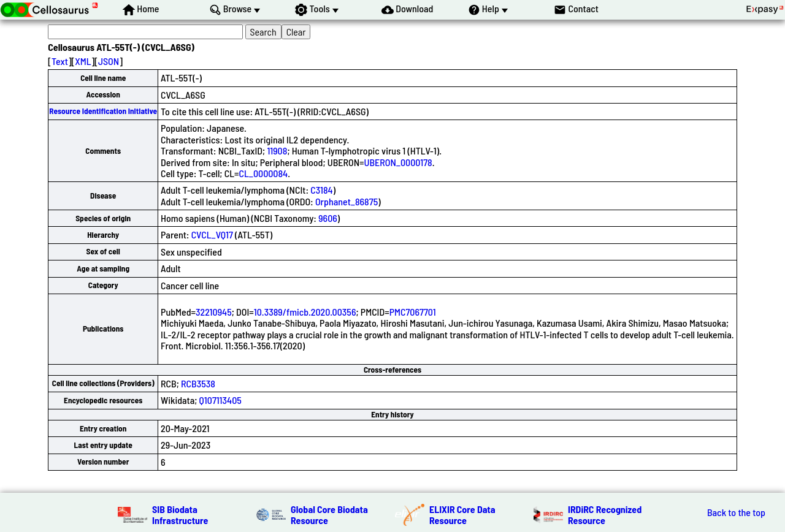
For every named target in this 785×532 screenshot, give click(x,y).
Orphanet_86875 (347, 201)
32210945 (214, 312)
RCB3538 (198, 383)
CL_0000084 (264, 173)
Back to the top (736, 512)
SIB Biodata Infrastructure (180, 515)
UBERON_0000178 (398, 162)
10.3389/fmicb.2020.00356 (305, 312)
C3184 (321, 190)
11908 (277, 150)
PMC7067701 (413, 312)
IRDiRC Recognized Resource (605, 515)
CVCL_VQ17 (212, 234)
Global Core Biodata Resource (329, 515)
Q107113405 (220, 400)
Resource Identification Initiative (103, 111)
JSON (109, 61)
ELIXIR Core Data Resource (462, 515)
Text (60, 61)
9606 (328, 218)
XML (83, 61)
